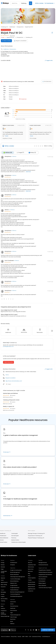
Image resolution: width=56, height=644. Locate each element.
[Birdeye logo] (5, 3)
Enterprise (13, 565)
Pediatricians (3, 535)
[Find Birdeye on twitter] (28, 630)
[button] (13, 299)
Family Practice (4, 542)
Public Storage (13, 617)
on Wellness (14, 156)
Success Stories (32, 582)
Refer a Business (42, 585)
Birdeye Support (42, 583)
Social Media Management (16, 596)
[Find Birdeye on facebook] (26, 630)
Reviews (3, 565)
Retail (12, 621)
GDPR (23, 636)
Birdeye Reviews (32, 584)
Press (29, 575)
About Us (30, 562)
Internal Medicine (4, 538)
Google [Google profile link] (8, 384)
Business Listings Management (17, 592)
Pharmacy (14, 538)
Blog (29, 573)
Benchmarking (4, 598)
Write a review (39, 3)
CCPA (30, 636)
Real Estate (13, 619)
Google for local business (16, 570)
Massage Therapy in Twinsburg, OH (36, 533)
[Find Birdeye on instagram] (33, 630)
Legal (11, 612)
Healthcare (12, 27)
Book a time (31, 569)
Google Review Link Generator (45, 574)
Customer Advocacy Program (45, 587)
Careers (30, 580)
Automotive (13, 602)
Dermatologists (15, 535)
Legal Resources (32, 589)
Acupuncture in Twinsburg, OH (35, 535)
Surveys (3, 594)
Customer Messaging (15, 579)
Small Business (14, 562)
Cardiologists (15, 533)
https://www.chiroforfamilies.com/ (14, 381)
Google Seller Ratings (4, 572)
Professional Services (43, 565)
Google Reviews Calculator (45, 570)
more (6, 136)
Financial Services (14, 606)
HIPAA (27, 636)
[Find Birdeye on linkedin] (31, 630)
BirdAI (2, 606)
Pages (2, 569)
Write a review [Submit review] (6, 41)
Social (2, 580)
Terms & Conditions (5, 636)
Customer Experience (15, 594)
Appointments (4, 582)
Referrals (3, 567)
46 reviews (12, 35)
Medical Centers (15, 540)
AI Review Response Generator (45, 572)
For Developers (42, 581)
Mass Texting (4, 584)
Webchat (3, 578)
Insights (3, 596)
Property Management (15, 615)
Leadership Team (32, 565)
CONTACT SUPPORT (48, 630)
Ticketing (3, 601)
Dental (12, 604)
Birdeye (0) (31, 152)
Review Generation (15, 574)
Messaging (3, 592)
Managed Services (43, 562)
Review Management (15, 572)
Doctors (2, 540)
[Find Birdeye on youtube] (36, 630)
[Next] (52, 331)
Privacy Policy (14, 636)
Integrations (4, 610)
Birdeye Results (31, 586)
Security (19, 636)
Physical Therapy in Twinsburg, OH (36, 538)
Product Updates (32, 578)
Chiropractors (20, 27)
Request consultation (20, 41)
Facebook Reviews (14, 590)
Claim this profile (8, 362)
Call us (7, 374)
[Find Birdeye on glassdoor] (39, 630)
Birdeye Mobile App (5, 616)
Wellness (12, 623)
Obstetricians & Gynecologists (19, 542)
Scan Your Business (43, 576)
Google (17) (20, 152)
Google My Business (15, 587)
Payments (3, 587)
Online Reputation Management (18, 576)
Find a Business (42, 579)
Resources (30, 571)
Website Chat (13, 583)
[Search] (31, 3)
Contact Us (31, 591)
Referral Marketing (14, 581)
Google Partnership (3, 613)
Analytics (3, 608)
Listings (3, 562)
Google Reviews (14, 585)
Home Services (14, 610)
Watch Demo (31, 567)
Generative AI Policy (37, 636)
